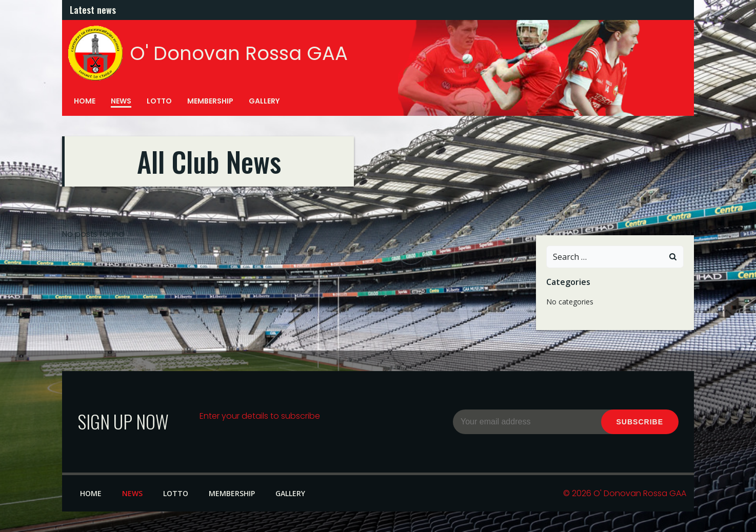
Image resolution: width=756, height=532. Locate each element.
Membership (210, 101)
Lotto (159, 101)
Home (85, 101)
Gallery (264, 101)
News (121, 101)
